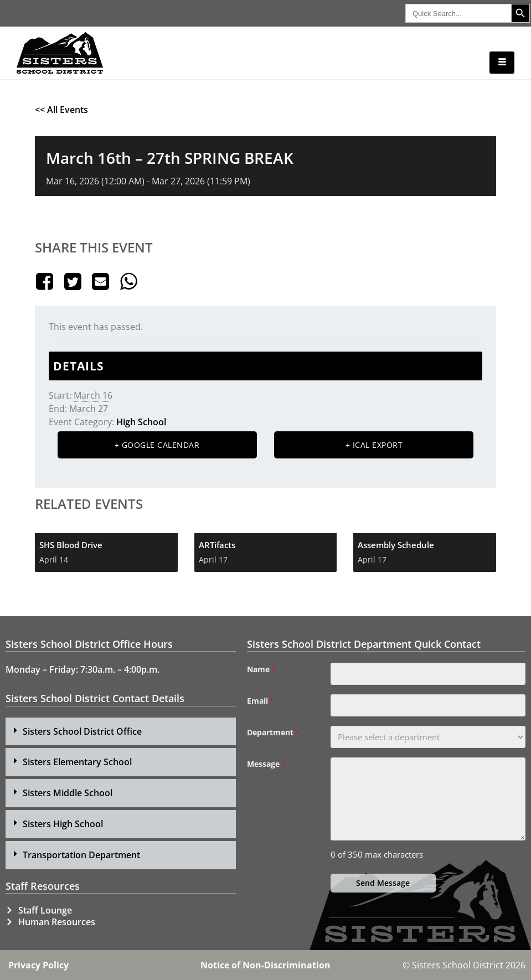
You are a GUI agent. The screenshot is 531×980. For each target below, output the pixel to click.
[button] (121, 732)
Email (260, 701)
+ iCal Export (374, 445)
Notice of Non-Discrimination (265, 965)
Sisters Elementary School (77, 762)
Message (266, 764)
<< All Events (61, 110)
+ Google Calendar (157, 445)
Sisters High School (63, 824)
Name (261, 669)
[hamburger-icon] (502, 63)
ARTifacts (217, 545)
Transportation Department (81, 855)
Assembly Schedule (396, 545)
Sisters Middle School (68, 793)
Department (273, 733)
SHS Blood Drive (71, 545)
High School (141, 422)
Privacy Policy (38, 965)
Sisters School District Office (82, 731)
